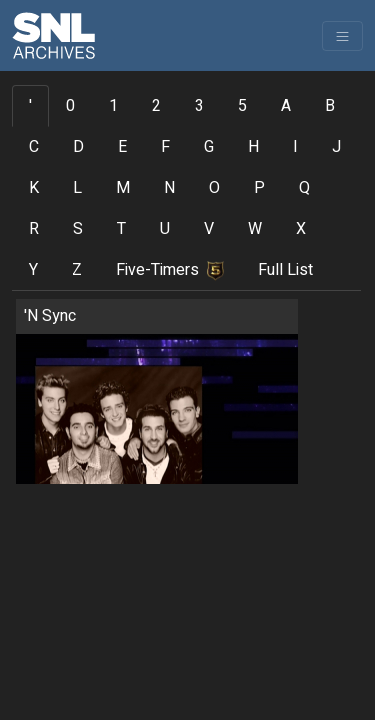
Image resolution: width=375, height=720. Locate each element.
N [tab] (169, 188)
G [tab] (209, 147)
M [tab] (123, 188)
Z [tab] (77, 270)
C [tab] (34, 147)
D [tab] (78, 147)
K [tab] (34, 188)
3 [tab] (199, 106)
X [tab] (301, 229)
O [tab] (214, 188)
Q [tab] (304, 188)
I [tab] (295, 147)
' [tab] (30, 106)
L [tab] (77, 188)
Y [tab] (33, 270)
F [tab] (165, 147)
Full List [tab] (285, 270)
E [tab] (122, 147)
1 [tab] (113, 106)
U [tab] (165, 229)
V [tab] (209, 229)
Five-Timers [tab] (170, 270)
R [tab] (34, 229)
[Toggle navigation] (342, 36)
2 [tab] (156, 106)
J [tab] (336, 147)
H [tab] (253, 147)
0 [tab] (70, 106)
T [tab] (121, 229)
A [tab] (286, 106)
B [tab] (330, 106)
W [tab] (255, 229)
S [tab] (78, 229)
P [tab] (259, 188)
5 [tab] (242, 106)
